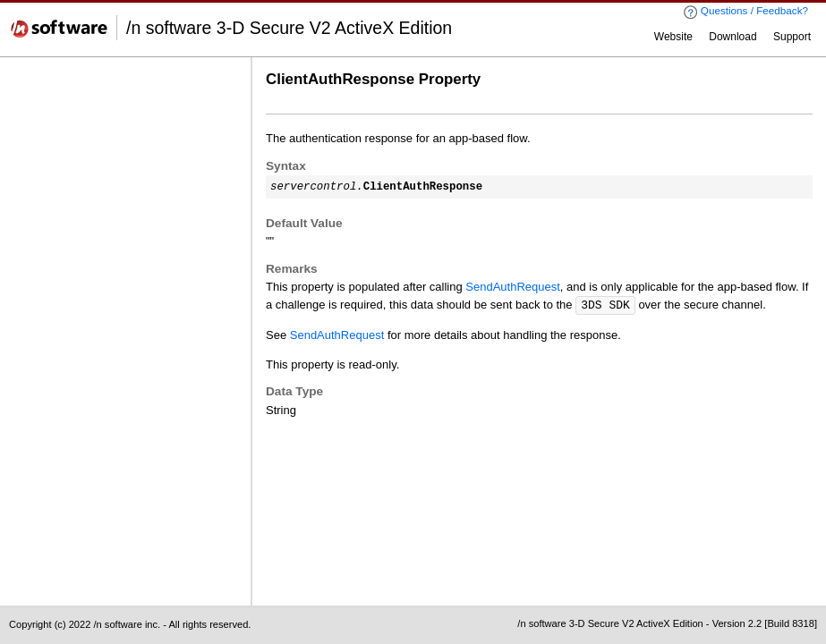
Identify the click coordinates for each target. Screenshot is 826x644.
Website (673, 37)
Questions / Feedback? (745, 12)
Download (732, 37)
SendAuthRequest (513, 287)
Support (792, 37)
